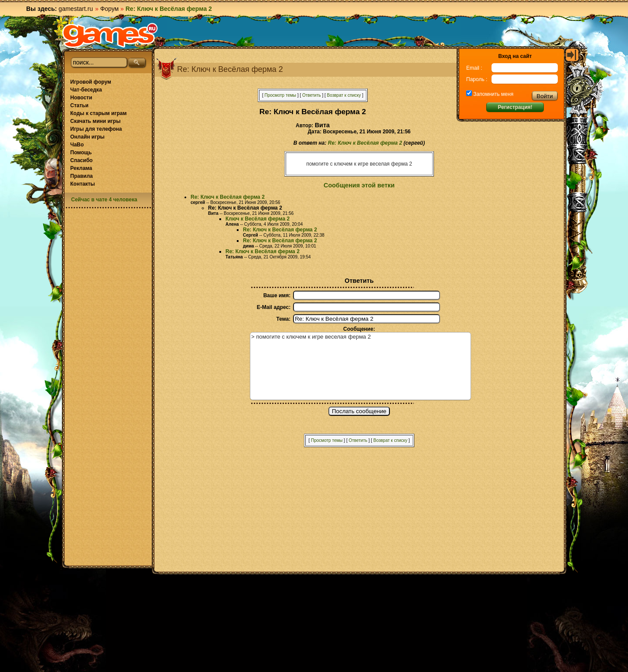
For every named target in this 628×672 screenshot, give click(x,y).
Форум (110, 9)
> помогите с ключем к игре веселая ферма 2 (360, 366)
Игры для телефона (96, 129)
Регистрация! (515, 107)
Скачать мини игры (95, 121)
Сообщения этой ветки (359, 185)
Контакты (83, 184)
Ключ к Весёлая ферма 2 (258, 219)
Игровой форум (91, 82)
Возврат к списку (344, 95)
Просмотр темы (280, 95)
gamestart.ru (76, 9)
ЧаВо (77, 145)
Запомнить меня (493, 94)
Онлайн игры (87, 137)
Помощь (81, 153)
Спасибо (81, 160)
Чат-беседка (86, 90)
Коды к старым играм (98, 113)
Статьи (79, 105)
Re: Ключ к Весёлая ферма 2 (365, 143)
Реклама (81, 168)
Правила (82, 176)
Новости (81, 98)
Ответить (312, 95)
